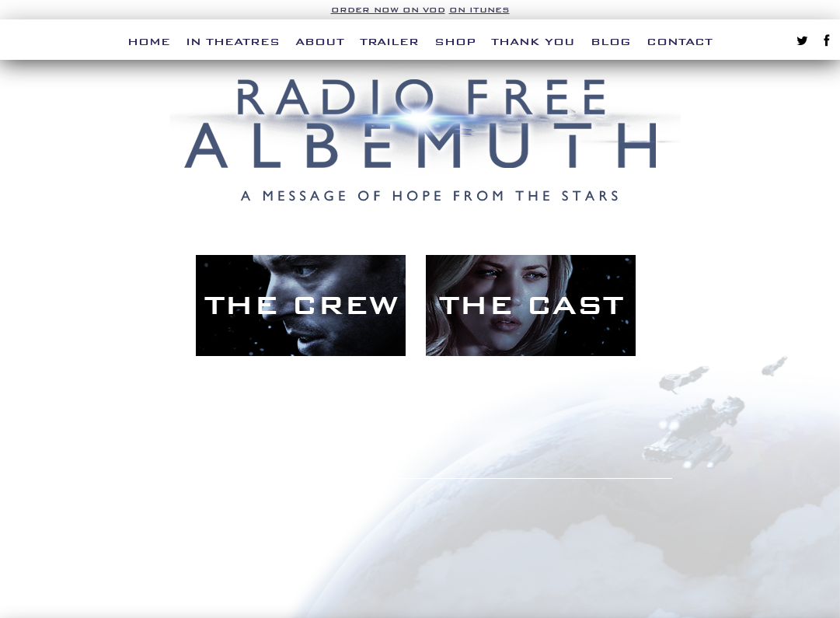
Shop (455, 42)
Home (149, 42)
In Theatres (233, 42)
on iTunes (479, 10)
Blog (611, 42)
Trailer (389, 42)
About (320, 42)
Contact (680, 42)
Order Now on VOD (388, 10)
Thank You (533, 42)
